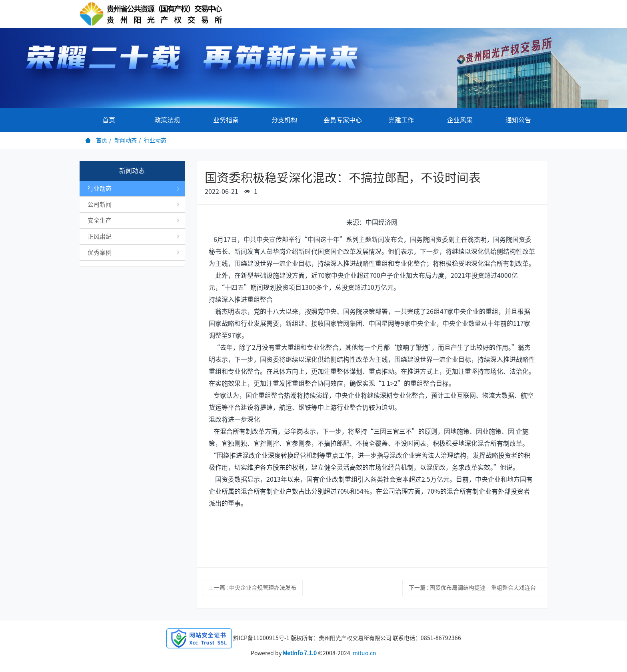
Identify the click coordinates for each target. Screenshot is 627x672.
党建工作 (401, 120)
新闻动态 (126, 140)
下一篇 (472, 588)
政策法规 (167, 120)
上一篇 (252, 588)
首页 (109, 120)
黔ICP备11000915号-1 (261, 638)
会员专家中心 (343, 120)
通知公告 (518, 120)
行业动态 (155, 140)
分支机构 (284, 120)
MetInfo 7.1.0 (300, 653)
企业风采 (460, 120)
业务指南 (226, 120)
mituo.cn (364, 653)
